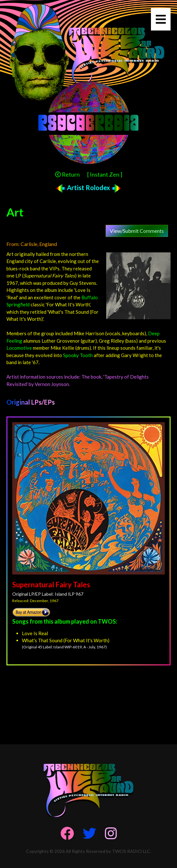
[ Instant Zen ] (105, 174)
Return (67, 174)
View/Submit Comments (137, 231)
